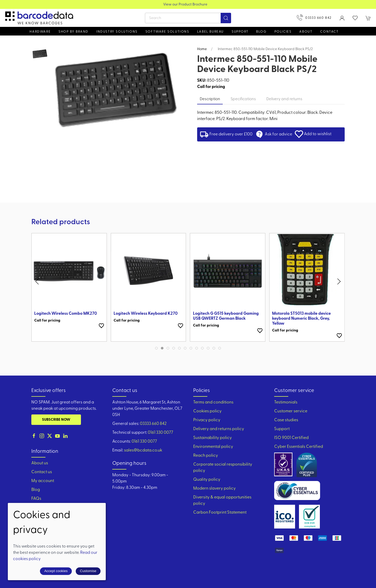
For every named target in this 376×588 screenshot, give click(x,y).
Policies (283, 32)
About (306, 32)
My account (43, 481)
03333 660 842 (314, 17)
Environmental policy (213, 447)
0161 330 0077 (160, 433)
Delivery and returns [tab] (284, 99)
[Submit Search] (226, 18)
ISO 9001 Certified (291, 438)
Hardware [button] (40, 32)
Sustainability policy (213, 438)
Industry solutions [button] (117, 32)
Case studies (286, 420)
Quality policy (207, 480)
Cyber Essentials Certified (299, 447)
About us (40, 463)
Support (282, 429)
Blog (261, 32)
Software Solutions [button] (167, 32)
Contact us (42, 472)
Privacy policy (207, 420)
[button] (355, 18)
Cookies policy (207, 411)
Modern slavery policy (215, 489)
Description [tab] (210, 99)
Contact (329, 32)
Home (202, 49)
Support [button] (240, 32)
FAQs (36, 499)
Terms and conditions (213, 402)
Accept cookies (56, 571)
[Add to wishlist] (101, 326)
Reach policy (206, 456)
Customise (88, 571)
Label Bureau (210, 32)
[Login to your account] (342, 18)
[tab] (156, 348)
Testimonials (286, 402)
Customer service (291, 411)
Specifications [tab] (243, 99)
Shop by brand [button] (74, 32)
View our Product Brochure (188, 5)
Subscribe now (56, 420)
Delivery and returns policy (219, 429)
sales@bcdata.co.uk (143, 450)
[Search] (188, 18)
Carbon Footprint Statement (220, 513)
